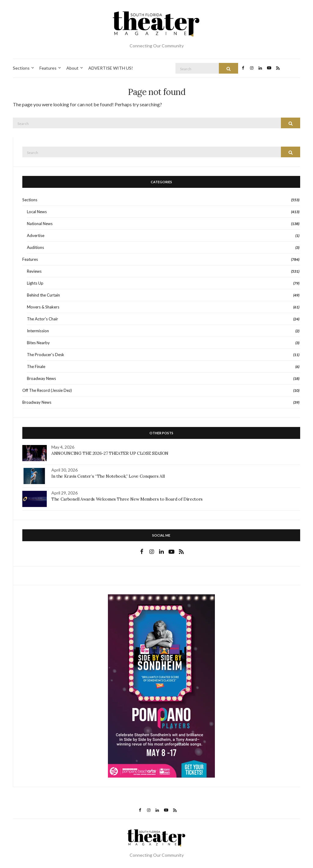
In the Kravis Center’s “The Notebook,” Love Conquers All (108, 476)
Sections (21, 68)
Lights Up (35, 283)
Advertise (36, 235)
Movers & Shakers (43, 307)
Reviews (34, 271)
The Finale (36, 367)
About (72, 68)
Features (48, 68)
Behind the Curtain (43, 295)
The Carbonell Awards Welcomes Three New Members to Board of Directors (127, 499)
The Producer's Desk (46, 355)
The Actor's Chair (42, 319)
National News (40, 224)
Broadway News (41, 378)
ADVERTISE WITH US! (111, 68)
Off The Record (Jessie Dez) (47, 390)
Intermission (38, 331)
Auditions (35, 247)
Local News (37, 212)
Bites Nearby (38, 343)
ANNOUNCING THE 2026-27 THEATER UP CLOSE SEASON (110, 453)
